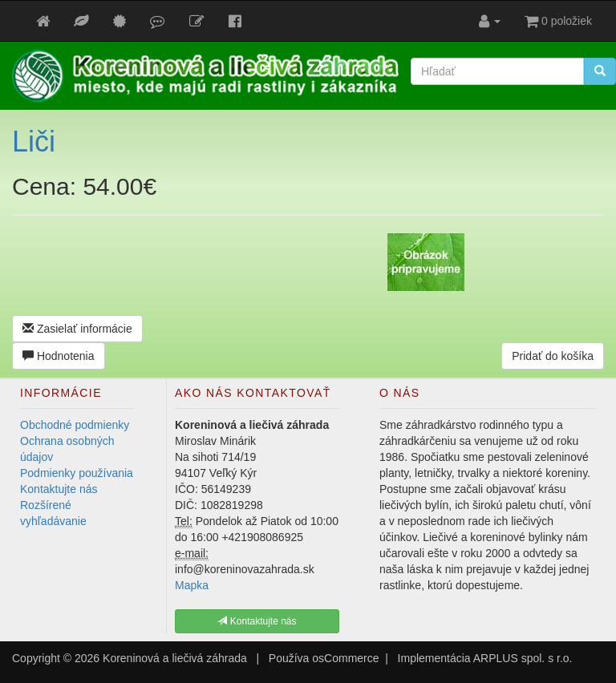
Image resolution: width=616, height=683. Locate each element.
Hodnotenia (59, 356)
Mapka (192, 585)
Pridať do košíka (553, 356)
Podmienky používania (77, 473)
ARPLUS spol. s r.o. (523, 658)
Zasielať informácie (77, 329)
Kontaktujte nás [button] (257, 621)
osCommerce (345, 658)
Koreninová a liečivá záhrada (175, 658)
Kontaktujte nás (59, 489)
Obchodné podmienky (75, 425)
